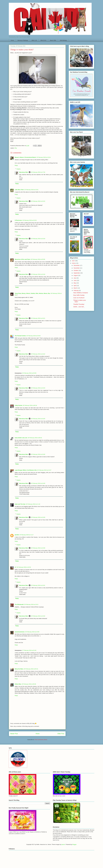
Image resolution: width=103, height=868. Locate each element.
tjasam (63, 844)
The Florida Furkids (20, 336)
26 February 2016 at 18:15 (38, 201)
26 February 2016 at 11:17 (26, 535)
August (76, 275)
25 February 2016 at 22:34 (43, 157)
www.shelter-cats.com (21, 438)
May (75, 283)
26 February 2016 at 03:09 (38, 259)
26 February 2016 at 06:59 (29, 373)
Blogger (74, 844)
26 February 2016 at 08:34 (30, 405)
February (76, 290)
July (75, 278)
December (77, 265)
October (76, 270)
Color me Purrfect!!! (79, 298)
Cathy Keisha (18, 405)
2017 (74, 261)
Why (16, 148)
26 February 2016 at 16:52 (24, 567)
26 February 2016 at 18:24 (38, 388)
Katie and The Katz (20, 504)
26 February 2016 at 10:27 (44, 470)
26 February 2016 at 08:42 (35, 438)
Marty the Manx (19, 669)
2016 (74, 263)
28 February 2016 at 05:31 (31, 669)
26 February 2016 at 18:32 (38, 616)
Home (12, 40)
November (77, 268)
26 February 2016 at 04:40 (33, 336)
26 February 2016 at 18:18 (38, 274)
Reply (16, 165)
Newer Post (14, 734)
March (76, 288)
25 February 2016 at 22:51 (31, 190)
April (75, 286)
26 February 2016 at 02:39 (29, 220)
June (75, 280)
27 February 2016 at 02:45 (29, 650)
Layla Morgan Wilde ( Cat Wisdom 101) (26, 470)
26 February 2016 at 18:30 (38, 548)
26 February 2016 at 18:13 (31, 604)
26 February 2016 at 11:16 (33, 504)
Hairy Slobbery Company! (81, 293)
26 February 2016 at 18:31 (38, 585)
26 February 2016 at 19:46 (32, 632)
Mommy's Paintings (23, 40)
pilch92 (17, 535)
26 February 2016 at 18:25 (38, 419)
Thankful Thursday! (79, 304)
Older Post (61, 734)
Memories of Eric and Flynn (23, 259)
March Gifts (53, 40)
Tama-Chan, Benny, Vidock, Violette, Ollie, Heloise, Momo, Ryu (32, 293)
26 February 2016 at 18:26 (38, 454)
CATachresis (18, 220)
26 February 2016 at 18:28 (38, 483)
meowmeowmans (20, 632)
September (77, 273)
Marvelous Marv (24, 172)
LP (15, 567)
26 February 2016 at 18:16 (38, 239)
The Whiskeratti (19, 604)
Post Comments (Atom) (41, 740)
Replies (19, 169)
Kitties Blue (18, 684)
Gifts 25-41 (43, 40)
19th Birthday (63, 40)
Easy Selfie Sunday (79, 295)
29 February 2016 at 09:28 (29, 684)
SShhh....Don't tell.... (79, 307)
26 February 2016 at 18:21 (38, 318)
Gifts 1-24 (34, 40)
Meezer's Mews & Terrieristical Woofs (25, 157)
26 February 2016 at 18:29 (38, 517)
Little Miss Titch (19, 190)
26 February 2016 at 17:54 (38, 172)
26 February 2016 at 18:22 (38, 354)
